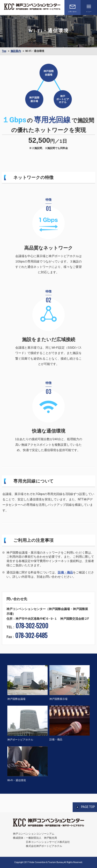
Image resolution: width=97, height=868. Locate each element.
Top (4, 51)
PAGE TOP (88, 807)
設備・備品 (65, 572)
